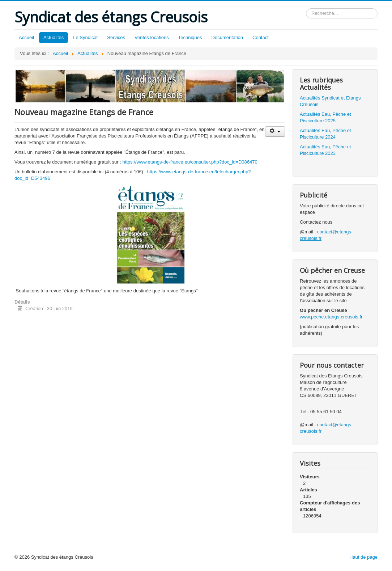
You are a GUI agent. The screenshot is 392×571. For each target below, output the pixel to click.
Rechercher (306, 9)
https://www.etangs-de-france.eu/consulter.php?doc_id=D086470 (190, 162)
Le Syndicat (85, 37)
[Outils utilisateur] (275, 132)
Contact (261, 37)
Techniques (190, 37)
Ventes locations (152, 37)
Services (116, 37)
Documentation (227, 37)
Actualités (54, 37)
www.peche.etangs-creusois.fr (331, 317)
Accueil (26, 37)
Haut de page (363, 557)
